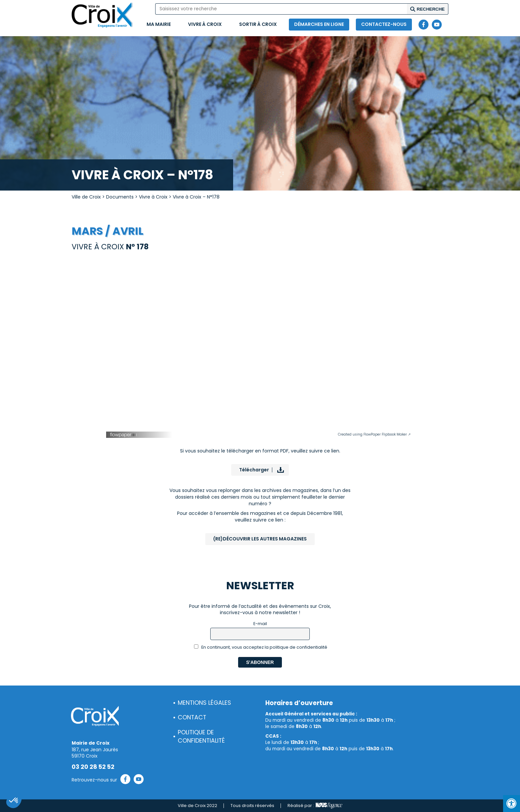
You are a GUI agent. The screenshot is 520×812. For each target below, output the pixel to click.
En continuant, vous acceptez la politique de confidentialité (261, 647)
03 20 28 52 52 (93, 767)
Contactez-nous (384, 24)
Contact (192, 717)
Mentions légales (204, 703)
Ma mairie (159, 24)
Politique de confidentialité (201, 736)
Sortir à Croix (258, 24)
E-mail (260, 624)
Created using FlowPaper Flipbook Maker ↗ (374, 434)
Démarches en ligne (319, 24)
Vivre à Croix (205, 24)
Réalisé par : (315, 806)
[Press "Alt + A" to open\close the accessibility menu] (512, 804)
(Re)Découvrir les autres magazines (260, 539)
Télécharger (254, 470)
